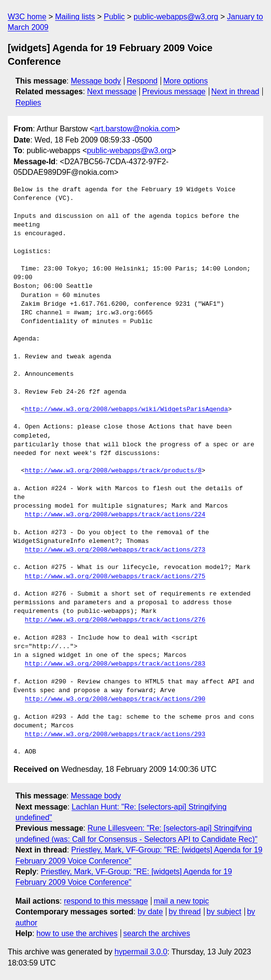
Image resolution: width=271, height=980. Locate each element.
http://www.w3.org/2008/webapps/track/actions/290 (115, 699)
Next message (112, 92)
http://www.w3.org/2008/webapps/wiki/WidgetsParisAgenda (126, 410)
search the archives (157, 933)
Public (114, 17)
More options (186, 81)
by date (150, 912)
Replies (28, 103)
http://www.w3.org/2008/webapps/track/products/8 (113, 471)
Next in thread (235, 92)
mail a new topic (182, 901)
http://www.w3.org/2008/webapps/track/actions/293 (115, 735)
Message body (96, 81)
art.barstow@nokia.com (135, 129)
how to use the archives (77, 933)
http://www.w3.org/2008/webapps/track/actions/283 (115, 664)
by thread (185, 912)
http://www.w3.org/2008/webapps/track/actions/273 (115, 550)
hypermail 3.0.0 (141, 952)
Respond (142, 81)
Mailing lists (75, 17)
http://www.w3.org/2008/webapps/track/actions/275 (115, 577)
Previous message (174, 92)
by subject (224, 912)
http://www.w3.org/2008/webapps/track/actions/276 (115, 620)
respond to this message (106, 901)
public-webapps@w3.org (176, 17)
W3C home (27, 17)
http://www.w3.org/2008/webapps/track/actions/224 (115, 515)
